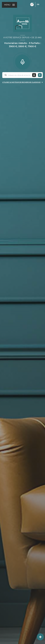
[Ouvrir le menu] (9, 5)
